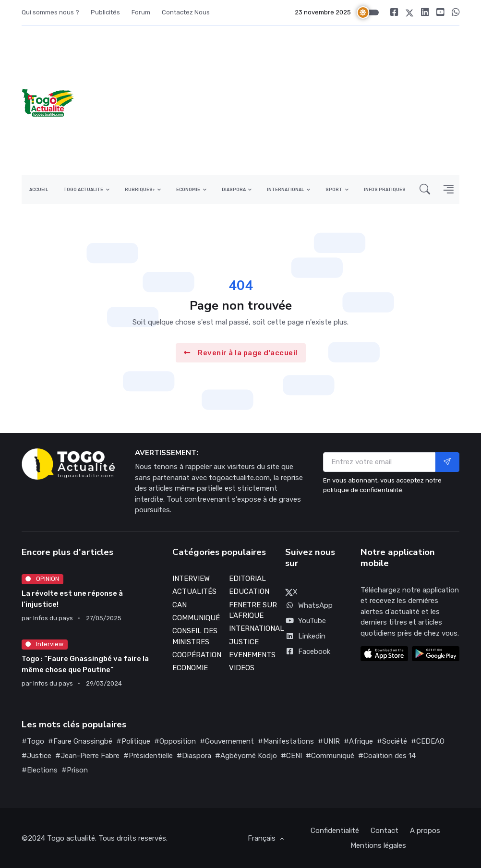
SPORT (334, 190)
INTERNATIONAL (285, 190)
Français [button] (263, 838)
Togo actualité (71, 838)
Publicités (105, 12)
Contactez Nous (186, 12)
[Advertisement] (306, 101)
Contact (385, 831)
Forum (141, 12)
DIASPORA (234, 190)
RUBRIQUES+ (140, 190)
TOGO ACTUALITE (83, 190)
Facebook (308, 651)
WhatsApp (309, 605)
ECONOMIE (188, 190)
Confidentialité (335, 831)
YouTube (306, 621)
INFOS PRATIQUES (385, 190)
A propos (425, 831)
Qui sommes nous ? (50, 12)
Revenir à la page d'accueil (241, 353)
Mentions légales (378, 845)
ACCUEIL (39, 190)
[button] (425, 189)
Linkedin (305, 636)
